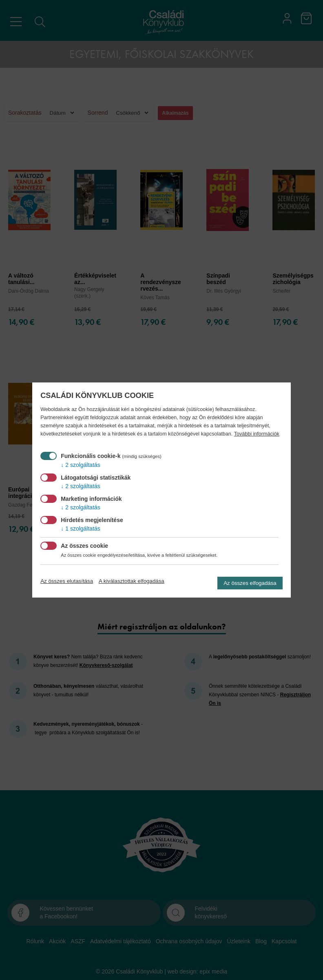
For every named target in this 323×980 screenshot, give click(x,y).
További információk (257, 434)
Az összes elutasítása (67, 581)
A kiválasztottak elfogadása (132, 581)
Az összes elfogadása (250, 583)
